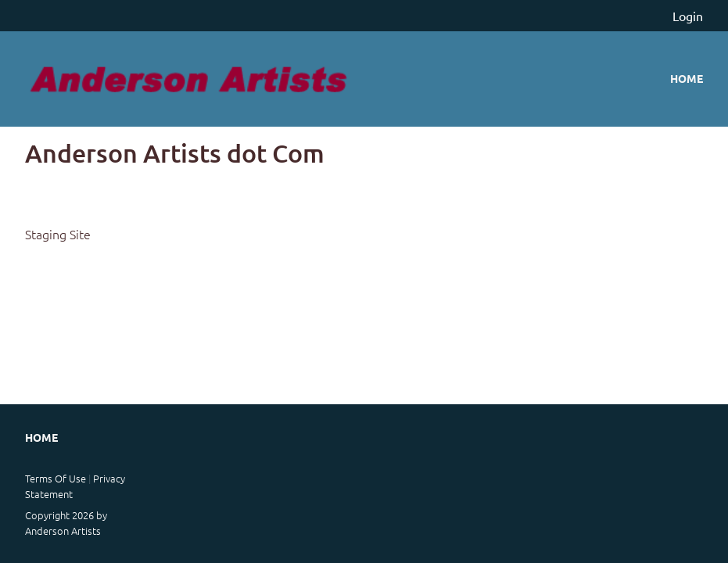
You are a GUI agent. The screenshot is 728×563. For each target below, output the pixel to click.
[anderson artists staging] (189, 79)
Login (688, 16)
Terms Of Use (56, 478)
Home (687, 78)
